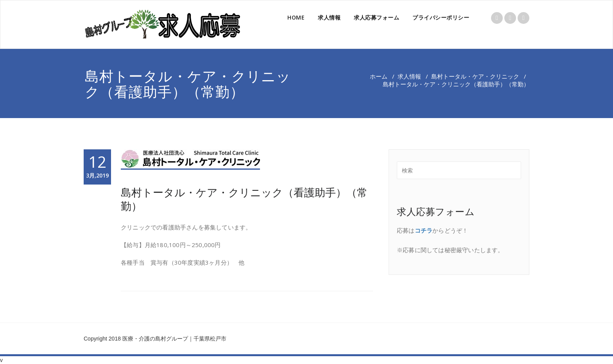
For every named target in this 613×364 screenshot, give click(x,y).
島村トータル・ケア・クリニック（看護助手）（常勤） (244, 199)
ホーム (379, 76)
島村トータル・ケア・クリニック (475, 76)
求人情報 (329, 17)
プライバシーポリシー (441, 17)
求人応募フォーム (376, 17)
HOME (296, 17)
